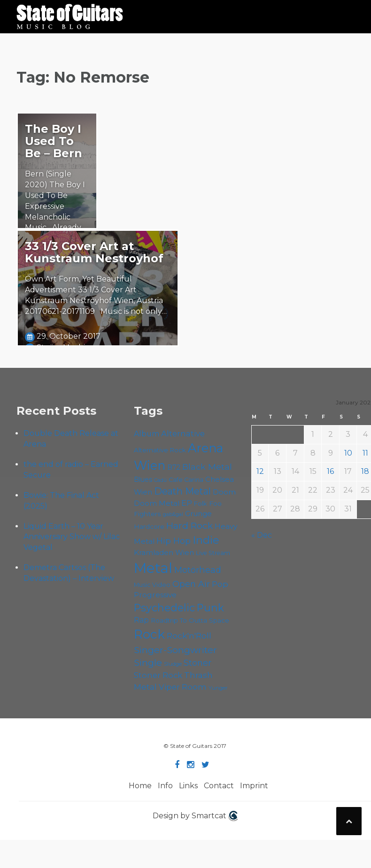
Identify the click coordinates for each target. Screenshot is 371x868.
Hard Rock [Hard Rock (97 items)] (189, 525)
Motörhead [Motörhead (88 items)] (198, 570)
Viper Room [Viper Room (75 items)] (183, 687)
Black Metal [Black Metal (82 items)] (207, 467)
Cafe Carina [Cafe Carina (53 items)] (186, 480)
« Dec (262, 535)
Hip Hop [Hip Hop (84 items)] (174, 541)
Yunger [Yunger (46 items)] (218, 688)
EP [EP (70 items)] (187, 503)
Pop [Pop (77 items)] (220, 584)
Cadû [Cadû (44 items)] (160, 480)
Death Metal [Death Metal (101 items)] (182, 491)
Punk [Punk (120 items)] (210, 608)
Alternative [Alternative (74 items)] (183, 434)
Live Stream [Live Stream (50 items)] (213, 553)
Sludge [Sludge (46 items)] (173, 664)
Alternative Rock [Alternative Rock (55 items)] (160, 450)
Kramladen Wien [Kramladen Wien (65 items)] (164, 552)
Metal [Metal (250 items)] (153, 568)
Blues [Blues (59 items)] (143, 480)
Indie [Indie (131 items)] (206, 540)
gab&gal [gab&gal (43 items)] (173, 514)
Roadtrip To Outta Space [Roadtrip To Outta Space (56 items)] (190, 620)
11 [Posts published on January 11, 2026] (365, 453)
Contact (219, 786)
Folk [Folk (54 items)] (201, 503)
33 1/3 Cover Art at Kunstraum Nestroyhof (94, 252)
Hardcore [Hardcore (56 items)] (149, 526)
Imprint (254, 786)
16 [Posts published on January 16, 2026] (330, 471)
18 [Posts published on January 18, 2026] (365, 471)
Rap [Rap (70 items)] (141, 620)
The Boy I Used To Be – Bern (54, 141)
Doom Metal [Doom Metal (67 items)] (157, 503)
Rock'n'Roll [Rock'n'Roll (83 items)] (189, 636)
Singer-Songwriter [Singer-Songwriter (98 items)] (175, 650)
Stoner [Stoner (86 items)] (197, 663)
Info (165, 786)
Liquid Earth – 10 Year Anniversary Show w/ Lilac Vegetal (72, 537)
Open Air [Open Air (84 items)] (191, 584)
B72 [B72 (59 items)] (174, 467)
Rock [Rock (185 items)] (149, 634)
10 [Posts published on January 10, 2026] (348, 453)
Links (188, 786)
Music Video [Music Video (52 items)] (152, 585)
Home (140, 786)
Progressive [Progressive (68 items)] (155, 595)
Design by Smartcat (195, 816)
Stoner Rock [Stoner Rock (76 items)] (158, 675)
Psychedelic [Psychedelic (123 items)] (164, 608)
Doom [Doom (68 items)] (224, 492)
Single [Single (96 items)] (148, 662)
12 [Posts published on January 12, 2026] (260, 471)
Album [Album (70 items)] (147, 434)
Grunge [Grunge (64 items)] (198, 514)
